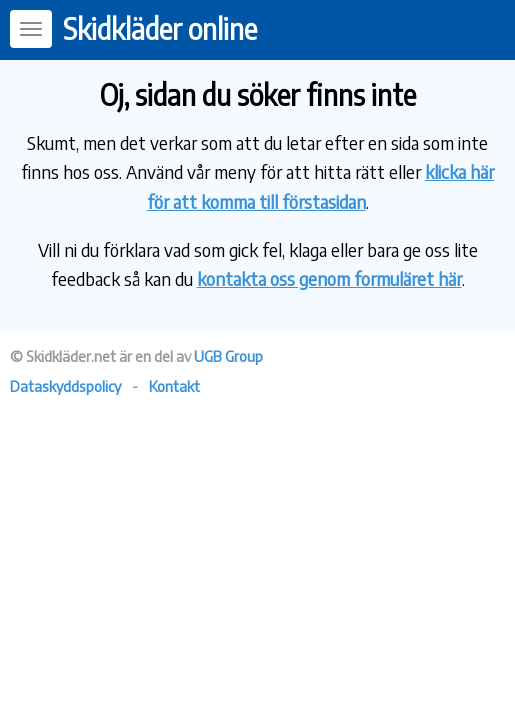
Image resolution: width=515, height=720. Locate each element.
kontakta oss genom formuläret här (329, 278)
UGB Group (228, 356)
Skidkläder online (160, 28)
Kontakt (174, 386)
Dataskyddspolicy (65, 386)
